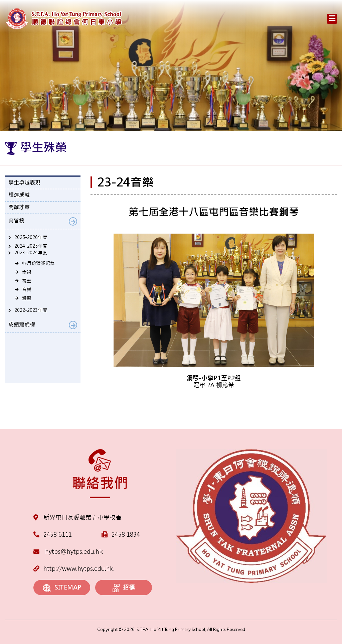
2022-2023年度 (31, 310)
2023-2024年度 (31, 253)
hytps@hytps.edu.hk (68, 552)
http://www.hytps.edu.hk (73, 569)
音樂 (27, 289)
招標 (124, 588)
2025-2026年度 (31, 237)
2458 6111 (58, 535)
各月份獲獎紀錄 (38, 263)
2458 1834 (126, 535)
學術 (27, 272)
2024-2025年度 (31, 246)
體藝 (27, 298)
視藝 (27, 281)
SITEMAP (62, 588)
